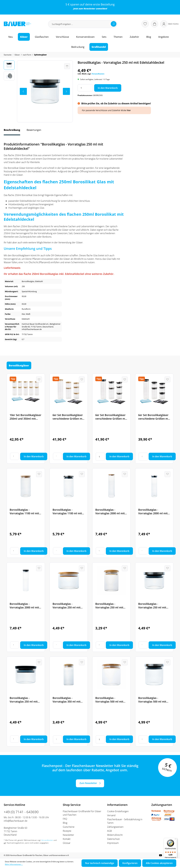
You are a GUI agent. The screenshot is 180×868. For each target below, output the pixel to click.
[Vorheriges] (23, 91)
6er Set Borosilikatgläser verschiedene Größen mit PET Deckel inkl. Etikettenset (154, 417)
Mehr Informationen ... (14, 864)
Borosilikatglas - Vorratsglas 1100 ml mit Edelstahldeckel (67, 512)
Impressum (113, 843)
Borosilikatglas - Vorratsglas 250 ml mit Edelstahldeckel (152, 606)
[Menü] (175, 840)
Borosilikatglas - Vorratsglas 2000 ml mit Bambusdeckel (110, 512)
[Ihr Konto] (169, 24)
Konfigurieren (130, 863)
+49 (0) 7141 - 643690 (21, 812)
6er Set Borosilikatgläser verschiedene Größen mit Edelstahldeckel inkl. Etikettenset (111, 417)
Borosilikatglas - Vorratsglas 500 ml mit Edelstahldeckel (152, 700)
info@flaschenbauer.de (16, 821)
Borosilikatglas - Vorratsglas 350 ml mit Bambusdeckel (67, 700)
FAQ (65, 819)
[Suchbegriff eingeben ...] (83, 24)
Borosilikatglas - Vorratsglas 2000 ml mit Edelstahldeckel (153, 512)
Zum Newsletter (88, 783)
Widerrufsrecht (115, 835)
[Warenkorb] (155, 24)
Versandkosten (98, 74)
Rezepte (67, 831)
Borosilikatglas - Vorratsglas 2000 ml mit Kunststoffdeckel (24, 606)
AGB (109, 831)
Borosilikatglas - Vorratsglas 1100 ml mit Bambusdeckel (24, 512)
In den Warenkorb (108, 88)
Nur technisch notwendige (100, 863)
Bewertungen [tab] (34, 130)
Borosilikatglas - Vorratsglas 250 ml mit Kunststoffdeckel (24, 700)
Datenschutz (113, 839)
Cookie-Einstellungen (118, 811)
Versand (111, 815)
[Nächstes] (66, 91)
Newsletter (89, 9)
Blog (65, 823)
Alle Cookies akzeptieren (159, 863)
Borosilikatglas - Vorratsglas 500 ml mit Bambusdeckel (109, 700)
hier (129, 110)
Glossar (67, 843)
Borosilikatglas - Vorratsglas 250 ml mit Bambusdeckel (67, 606)
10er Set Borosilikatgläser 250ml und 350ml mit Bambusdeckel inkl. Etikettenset (25, 417)
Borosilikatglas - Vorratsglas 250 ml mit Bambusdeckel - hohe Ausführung (109, 606)
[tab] (12, 131)
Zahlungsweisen (115, 827)
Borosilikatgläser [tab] (19, 366)
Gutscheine (69, 827)
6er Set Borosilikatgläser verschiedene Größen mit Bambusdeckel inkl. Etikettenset (68, 417)
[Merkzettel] (145, 24)
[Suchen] (114, 24)
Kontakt (67, 839)
